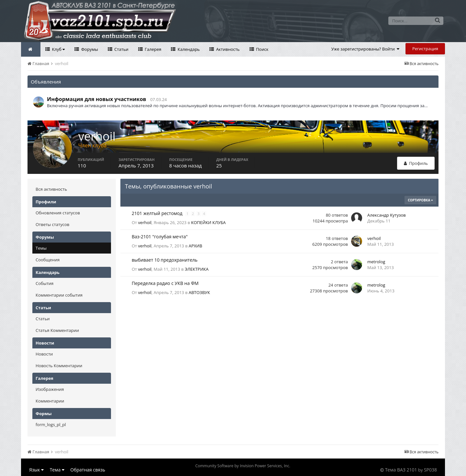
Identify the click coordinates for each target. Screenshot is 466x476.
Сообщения (48, 260)
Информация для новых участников (97, 99)
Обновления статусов (58, 213)
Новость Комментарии (59, 366)
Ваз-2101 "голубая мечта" (160, 237)
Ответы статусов (52, 224)
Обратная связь (88, 470)
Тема (57, 470)
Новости (44, 354)
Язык (36, 470)
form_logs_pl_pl (51, 425)
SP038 (430, 470)
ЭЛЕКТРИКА (197, 269)
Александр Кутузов (387, 215)
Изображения (50, 389)
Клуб (58, 49)
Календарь (188, 49)
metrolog (376, 262)
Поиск (262, 49)
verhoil (145, 222)
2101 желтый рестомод (158, 213)
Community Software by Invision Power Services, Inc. (243, 466)
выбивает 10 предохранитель (165, 260)
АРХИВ (195, 246)
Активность (227, 49)
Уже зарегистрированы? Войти (366, 49)
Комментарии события (59, 295)
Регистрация (425, 49)
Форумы (89, 49)
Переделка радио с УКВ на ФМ (165, 283)
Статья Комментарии (57, 330)
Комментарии (50, 401)
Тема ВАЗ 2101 (401, 470)
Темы (41, 248)
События (44, 283)
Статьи (121, 49)
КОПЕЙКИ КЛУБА (209, 222)
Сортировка (420, 200)
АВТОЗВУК (199, 292)
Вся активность (51, 189)
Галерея (153, 49)
